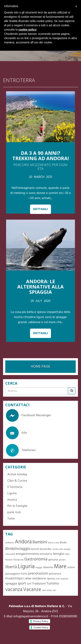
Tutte (11, 519)
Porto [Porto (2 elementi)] (24, 574)
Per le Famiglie (17, 506)
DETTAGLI (40, 209)
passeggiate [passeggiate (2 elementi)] (13, 574)
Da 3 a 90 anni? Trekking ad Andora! (41, 156)
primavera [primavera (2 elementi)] (55, 574)
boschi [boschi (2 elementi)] (35, 549)
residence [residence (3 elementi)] (39, 579)
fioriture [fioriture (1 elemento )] (9, 560)
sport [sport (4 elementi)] (22, 584)
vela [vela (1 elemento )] (44, 591)
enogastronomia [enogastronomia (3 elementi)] (27, 554)
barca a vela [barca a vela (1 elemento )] (54, 543)
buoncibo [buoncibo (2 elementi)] (46, 549)
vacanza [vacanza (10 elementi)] (14, 590)
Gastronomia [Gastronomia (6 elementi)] (36, 559)
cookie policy (28, 30)
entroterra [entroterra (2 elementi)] (46, 554)
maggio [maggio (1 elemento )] (39, 568)
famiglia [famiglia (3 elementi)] (58, 554)
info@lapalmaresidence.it (31, 616)
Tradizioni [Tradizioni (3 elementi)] (39, 584)
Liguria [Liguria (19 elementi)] (26, 567)
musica (12, 500)
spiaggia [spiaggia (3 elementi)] (11, 584)
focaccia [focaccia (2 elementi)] (18, 560)
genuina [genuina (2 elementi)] (53, 560)
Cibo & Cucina (17, 481)
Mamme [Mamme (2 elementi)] (48, 567)
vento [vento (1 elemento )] (49, 591)
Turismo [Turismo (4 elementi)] (53, 584)
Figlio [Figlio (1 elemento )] (67, 554)
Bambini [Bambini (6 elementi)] (40, 542)
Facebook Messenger (28, 415)
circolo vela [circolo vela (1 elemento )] (58, 549)
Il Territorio (15, 487)
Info (16, 433)
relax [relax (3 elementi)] (28, 579)
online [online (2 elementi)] (71, 567)
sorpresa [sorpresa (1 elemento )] (64, 579)
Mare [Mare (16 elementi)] (60, 567)
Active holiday (17, 474)
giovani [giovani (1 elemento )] (62, 560)
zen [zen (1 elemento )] (54, 591)
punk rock (14, 512)
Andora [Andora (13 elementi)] (23, 542)
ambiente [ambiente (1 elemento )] (10, 543)
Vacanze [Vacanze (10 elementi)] (32, 590)
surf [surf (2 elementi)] (29, 584)
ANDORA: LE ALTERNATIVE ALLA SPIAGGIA (40, 287)
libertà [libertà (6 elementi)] (11, 567)
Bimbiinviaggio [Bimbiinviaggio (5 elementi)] (18, 549)
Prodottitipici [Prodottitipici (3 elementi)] (15, 579)
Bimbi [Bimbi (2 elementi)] (63, 543)
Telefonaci (21, 450)
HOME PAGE (41, 367)
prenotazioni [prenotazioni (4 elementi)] (38, 574)
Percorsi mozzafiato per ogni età (40, 167)
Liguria (12, 493)
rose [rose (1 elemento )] (58, 579)
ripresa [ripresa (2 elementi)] (51, 579)
